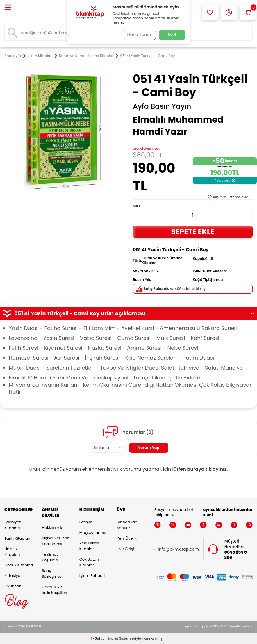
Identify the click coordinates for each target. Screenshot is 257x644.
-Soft (97, 638)
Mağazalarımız (93, 532)
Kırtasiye (12, 576)
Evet (172, 35)
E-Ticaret (110, 638)
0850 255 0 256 (236, 555)
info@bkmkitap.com (178, 549)
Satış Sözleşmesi (52, 573)
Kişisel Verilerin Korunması (56, 541)
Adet (136, 206)
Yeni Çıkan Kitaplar (89, 546)
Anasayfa (13, 56)
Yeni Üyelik (127, 538)
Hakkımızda (53, 528)
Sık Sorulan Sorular (127, 525)
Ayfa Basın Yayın (162, 106)
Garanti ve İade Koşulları (55, 590)
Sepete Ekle (193, 232)
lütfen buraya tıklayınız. (200, 469)
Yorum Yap (149, 447)
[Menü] (8, 8)
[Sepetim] (248, 12)
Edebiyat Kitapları (13, 525)
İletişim (86, 522)
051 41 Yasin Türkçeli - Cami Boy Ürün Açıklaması (128, 313)
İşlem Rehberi (92, 576)
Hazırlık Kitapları (12, 552)
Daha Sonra (138, 35)
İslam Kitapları (40, 56)
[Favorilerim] (210, 12)
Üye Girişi (125, 549)
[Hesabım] (229, 12)
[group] (64, 132)
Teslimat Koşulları (50, 557)
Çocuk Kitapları (19, 565)
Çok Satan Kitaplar (89, 562)
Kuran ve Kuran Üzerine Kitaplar (86, 56)
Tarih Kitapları (17, 538)
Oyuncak (13, 586)
